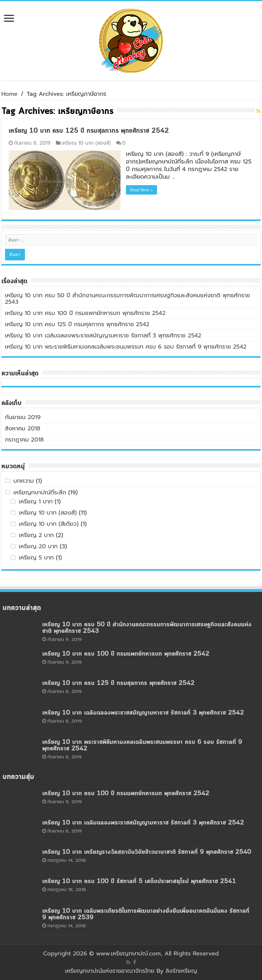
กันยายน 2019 (23, 417)
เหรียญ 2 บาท (36, 535)
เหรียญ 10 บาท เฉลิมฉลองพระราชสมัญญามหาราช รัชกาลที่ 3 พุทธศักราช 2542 (103, 336)
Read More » (142, 190)
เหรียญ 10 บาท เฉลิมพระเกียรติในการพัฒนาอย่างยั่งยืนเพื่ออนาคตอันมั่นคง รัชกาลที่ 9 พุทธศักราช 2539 (146, 914)
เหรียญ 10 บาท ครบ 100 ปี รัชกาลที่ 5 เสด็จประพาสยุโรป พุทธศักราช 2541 (139, 881)
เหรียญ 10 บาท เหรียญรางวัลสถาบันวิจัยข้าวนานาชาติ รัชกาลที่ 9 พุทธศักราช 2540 (147, 852)
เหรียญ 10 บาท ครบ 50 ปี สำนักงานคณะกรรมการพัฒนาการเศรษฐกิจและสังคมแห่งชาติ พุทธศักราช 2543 (128, 299)
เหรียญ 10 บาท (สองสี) (86, 143)
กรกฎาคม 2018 (25, 440)
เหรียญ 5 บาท (36, 558)
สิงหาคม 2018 (23, 429)
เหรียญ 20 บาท (38, 546)
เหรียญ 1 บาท (36, 502)
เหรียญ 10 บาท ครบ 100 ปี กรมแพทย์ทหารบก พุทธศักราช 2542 (85, 313)
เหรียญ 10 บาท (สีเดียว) (49, 524)
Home (10, 94)
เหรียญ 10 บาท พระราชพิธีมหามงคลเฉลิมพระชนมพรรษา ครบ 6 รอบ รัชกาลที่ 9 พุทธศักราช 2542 (126, 347)
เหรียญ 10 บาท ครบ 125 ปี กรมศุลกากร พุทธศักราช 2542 (89, 131)
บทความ (24, 481)
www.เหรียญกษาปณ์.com (128, 954)
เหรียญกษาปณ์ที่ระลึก (40, 493)
